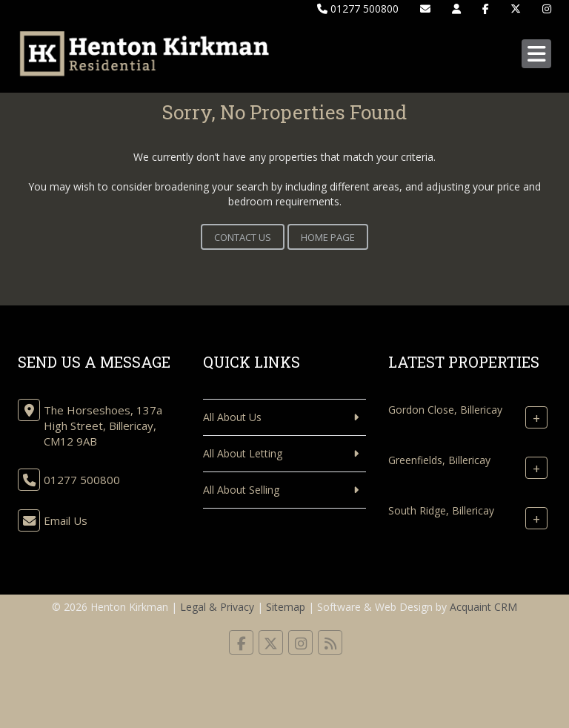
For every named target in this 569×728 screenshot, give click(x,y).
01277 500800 (358, 9)
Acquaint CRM (483, 607)
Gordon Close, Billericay (445, 410)
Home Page (328, 237)
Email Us (66, 520)
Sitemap (286, 607)
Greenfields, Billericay (439, 460)
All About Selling (241, 490)
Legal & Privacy (217, 607)
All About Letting (243, 453)
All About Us (232, 417)
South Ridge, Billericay (441, 510)
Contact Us (243, 237)
